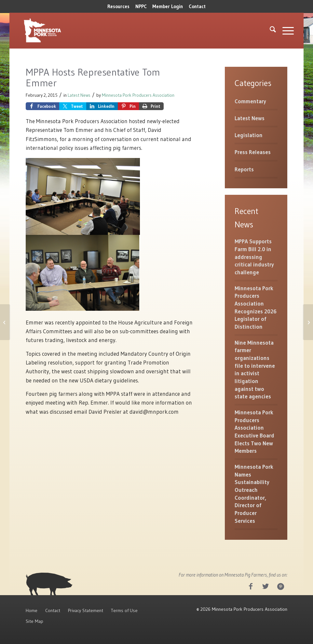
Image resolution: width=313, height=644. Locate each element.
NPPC (141, 6)
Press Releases (253, 152)
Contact (197, 6)
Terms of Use (124, 610)
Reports (244, 169)
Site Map (34, 621)
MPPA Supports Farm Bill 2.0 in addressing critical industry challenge (254, 257)
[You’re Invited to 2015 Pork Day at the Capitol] (308, 322)
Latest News (79, 95)
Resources (118, 6)
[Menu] (285, 31)
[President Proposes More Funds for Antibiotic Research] (5, 322)
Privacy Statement (86, 610)
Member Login (168, 6)
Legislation (249, 135)
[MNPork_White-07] (42, 31)
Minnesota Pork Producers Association (138, 95)
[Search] (270, 31)
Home (32, 610)
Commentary (250, 101)
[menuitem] (118, 7)
